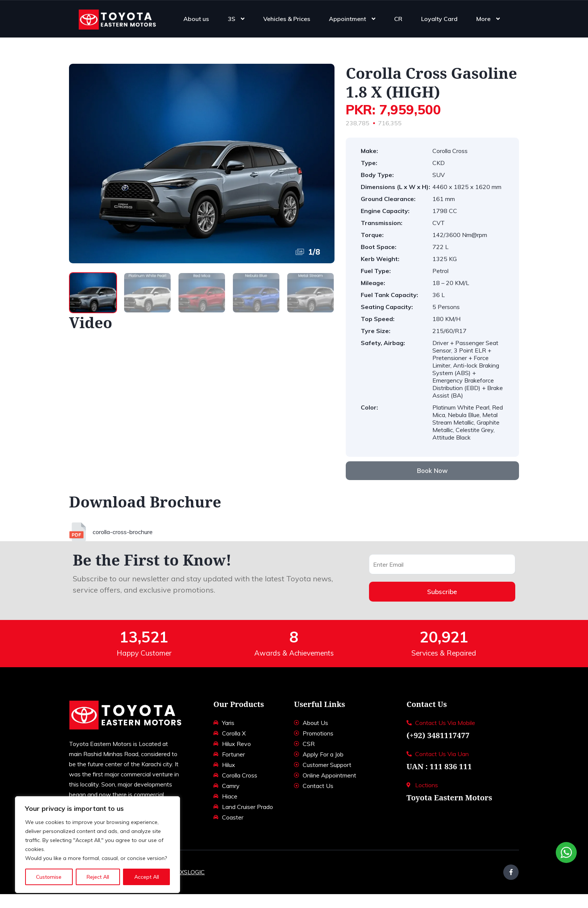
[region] (97, 845)
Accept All (147, 877)
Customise (49, 877)
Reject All (98, 877)
